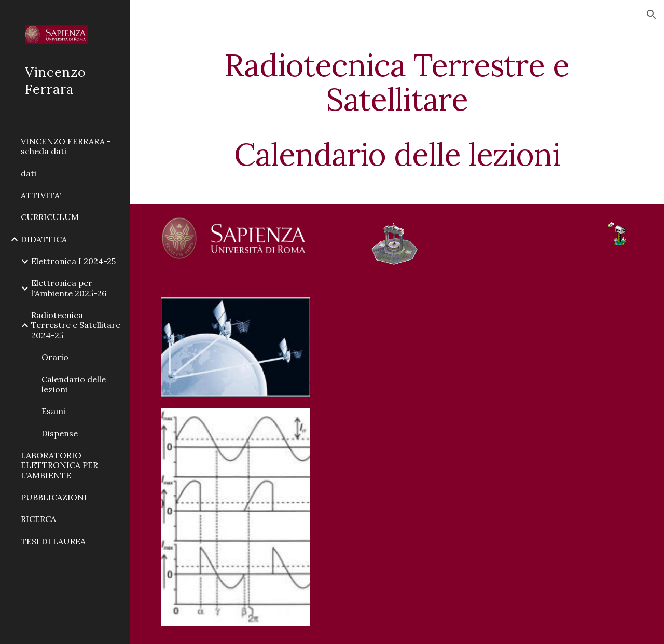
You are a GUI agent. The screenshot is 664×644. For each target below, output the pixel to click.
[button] (652, 15)
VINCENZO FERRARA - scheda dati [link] (66, 146)
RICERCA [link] (38, 519)
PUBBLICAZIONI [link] (54, 497)
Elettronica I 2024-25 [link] (73, 261)
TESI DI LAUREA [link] (53, 541)
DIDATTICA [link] (44, 239)
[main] (397, 109)
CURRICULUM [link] (50, 217)
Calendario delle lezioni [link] (74, 384)
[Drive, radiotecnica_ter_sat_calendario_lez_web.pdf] (478, 464)
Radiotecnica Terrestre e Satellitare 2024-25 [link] (76, 325)
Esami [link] (53, 411)
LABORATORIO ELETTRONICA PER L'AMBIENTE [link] (59, 465)
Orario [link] (55, 357)
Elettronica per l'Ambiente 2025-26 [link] (69, 288)
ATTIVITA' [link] (41, 195)
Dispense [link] (60, 433)
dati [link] (29, 173)
